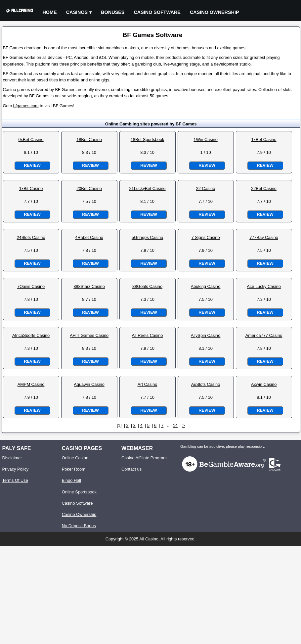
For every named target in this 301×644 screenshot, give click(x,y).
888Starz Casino (89, 286)
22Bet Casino (264, 188)
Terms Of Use (15, 480)
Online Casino (75, 458)
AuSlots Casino (206, 384)
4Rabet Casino (89, 237)
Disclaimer (12, 458)
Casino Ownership (215, 12)
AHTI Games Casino (89, 335)
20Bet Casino (89, 188)
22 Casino (206, 188)
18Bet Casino (89, 139)
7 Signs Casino (206, 237)
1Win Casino (206, 139)
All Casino (149, 539)
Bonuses (113, 12)
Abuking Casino (206, 286)
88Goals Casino (147, 286)
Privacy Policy (16, 469)
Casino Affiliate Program (144, 458)
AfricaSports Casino (31, 335)
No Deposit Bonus (79, 526)
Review (32, 165)
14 (175, 425)
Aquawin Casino (89, 384)
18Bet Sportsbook (148, 139)
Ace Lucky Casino (264, 286)
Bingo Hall (71, 480)
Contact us (131, 469)
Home (49, 12)
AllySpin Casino (206, 335)
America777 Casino (264, 335)
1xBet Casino (264, 139)
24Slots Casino (31, 237)
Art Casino (148, 384)
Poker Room (74, 469)
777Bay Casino (264, 237)
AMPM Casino (31, 384)
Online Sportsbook (79, 492)
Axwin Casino (264, 384)
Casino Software (157, 12)
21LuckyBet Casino (147, 188)
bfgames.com (26, 106)
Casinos (77, 12)
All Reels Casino (148, 335)
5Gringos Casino (147, 237)
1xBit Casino (31, 188)
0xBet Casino (31, 139)
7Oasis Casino (31, 286)
